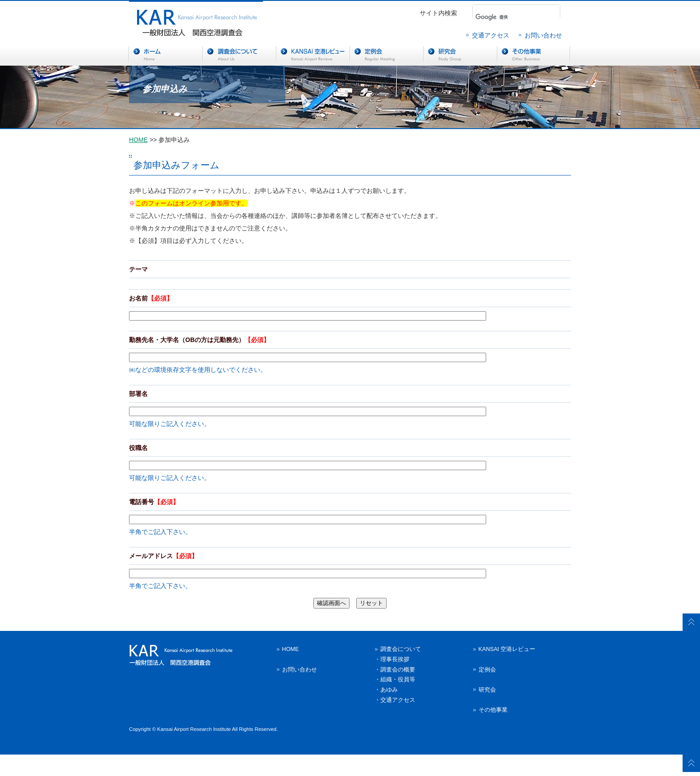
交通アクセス (491, 35)
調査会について (401, 649)
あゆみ (389, 690)
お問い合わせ (543, 35)
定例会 (487, 670)
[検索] (503, 17)
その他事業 (493, 710)
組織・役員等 (398, 680)
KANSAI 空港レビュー (507, 649)
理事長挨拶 (395, 659)
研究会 (487, 690)
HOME (138, 140)
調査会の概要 (398, 670)
